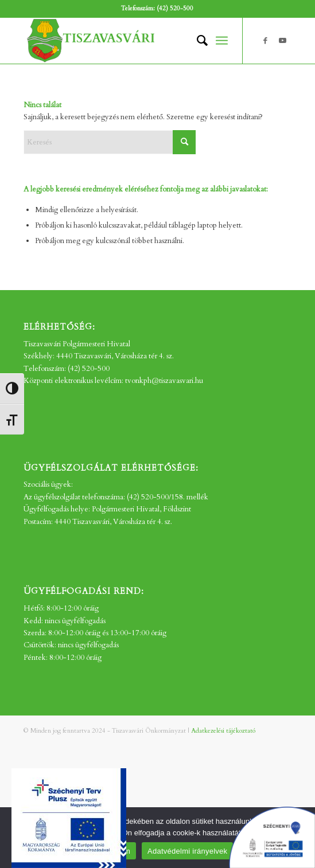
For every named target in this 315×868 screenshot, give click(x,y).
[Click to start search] (184, 142)
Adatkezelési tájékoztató (223, 731)
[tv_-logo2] (131, 41)
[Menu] (222, 41)
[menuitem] (197, 41)
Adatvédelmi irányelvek (187, 851)
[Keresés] (197, 41)
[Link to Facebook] (266, 41)
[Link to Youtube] (283, 41)
